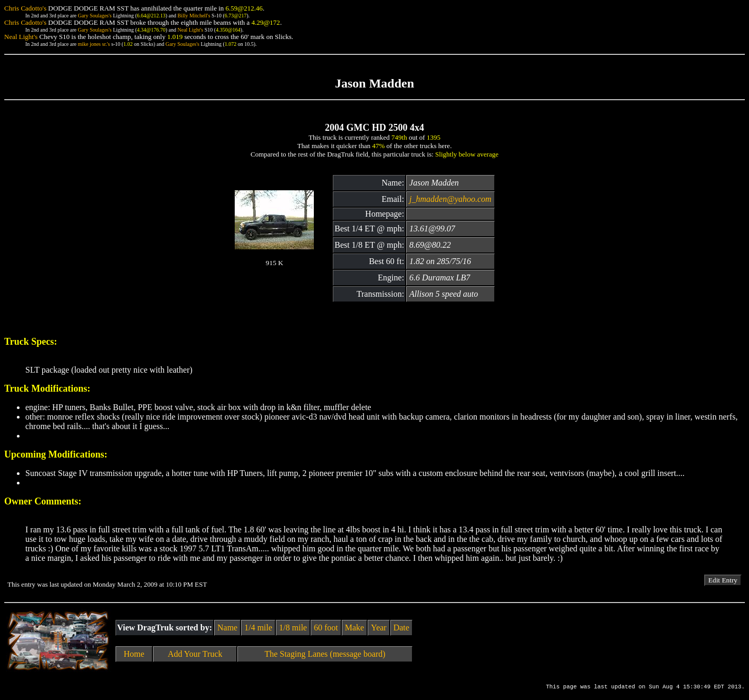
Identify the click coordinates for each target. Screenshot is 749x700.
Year (378, 628)
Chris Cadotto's (25, 8)
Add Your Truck (195, 654)
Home (134, 654)
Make (354, 628)
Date (401, 628)
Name (227, 628)
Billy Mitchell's (194, 16)
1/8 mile (293, 628)
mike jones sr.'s (94, 44)
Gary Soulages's (94, 16)
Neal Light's (190, 30)
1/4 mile (258, 628)
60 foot (326, 628)
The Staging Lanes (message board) (325, 654)
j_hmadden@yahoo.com (450, 199)
